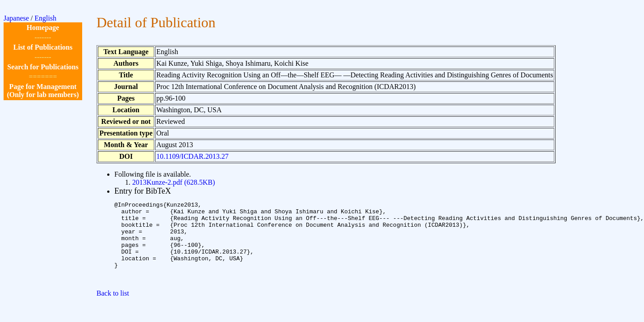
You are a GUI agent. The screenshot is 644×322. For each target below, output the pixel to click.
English (45, 18)
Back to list (113, 309)
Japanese (16, 18)
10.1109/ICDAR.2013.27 (192, 156)
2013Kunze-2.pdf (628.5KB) (174, 182)
